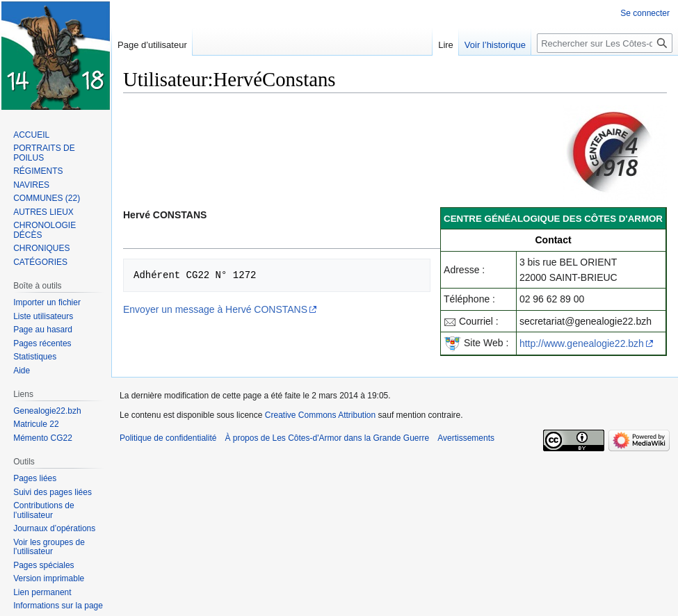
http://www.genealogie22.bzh (582, 343)
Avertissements (466, 438)
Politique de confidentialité (168, 438)
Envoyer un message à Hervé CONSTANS (215, 309)
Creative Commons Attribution (320, 415)
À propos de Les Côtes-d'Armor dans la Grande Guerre (327, 438)
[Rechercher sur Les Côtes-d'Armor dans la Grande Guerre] (605, 43)
